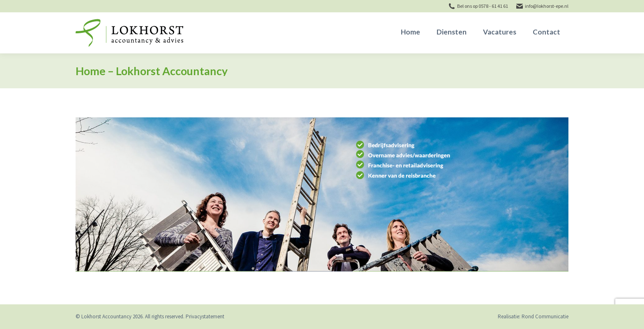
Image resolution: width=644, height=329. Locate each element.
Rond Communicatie (545, 316)
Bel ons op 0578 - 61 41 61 (483, 6)
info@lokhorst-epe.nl (547, 6)
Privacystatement (205, 316)
